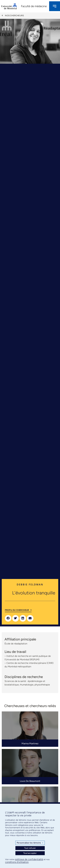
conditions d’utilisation (17, 862)
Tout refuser (30, 848)
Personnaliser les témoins (30, 843)
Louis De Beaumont (30, 781)
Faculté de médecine (34, 6)
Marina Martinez (30, 743)
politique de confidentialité (29, 859)
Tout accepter (30, 853)
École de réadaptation (16, 644)
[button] (8, 618)
